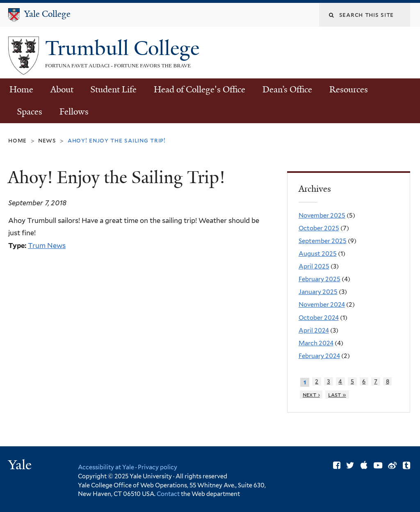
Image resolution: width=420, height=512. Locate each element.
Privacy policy (157, 467)
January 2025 (318, 292)
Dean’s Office (287, 90)
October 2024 (319, 318)
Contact (169, 494)
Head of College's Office (200, 90)
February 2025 (320, 279)
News (47, 140)
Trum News (47, 246)
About (62, 90)
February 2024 (319, 356)
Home (21, 90)
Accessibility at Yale (106, 467)
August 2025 (318, 254)
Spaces (30, 112)
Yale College (47, 14)
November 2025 (322, 216)
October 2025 (319, 228)
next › (311, 395)
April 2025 (314, 266)
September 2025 (323, 241)
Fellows (74, 112)
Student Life (113, 90)
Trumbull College (125, 48)
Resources (349, 90)
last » (337, 395)
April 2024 (314, 331)
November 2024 (322, 305)
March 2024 (316, 343)
